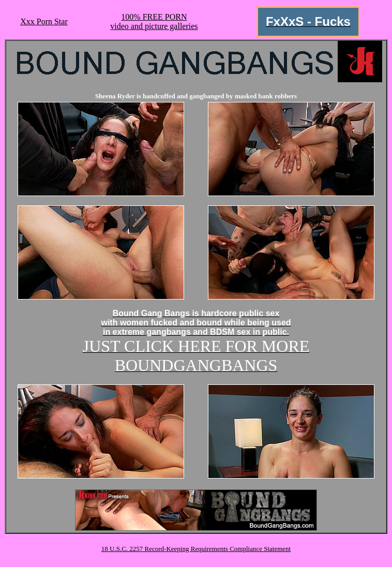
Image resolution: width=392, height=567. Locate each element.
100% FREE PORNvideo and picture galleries (154, 21)
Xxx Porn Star (44, 21)
